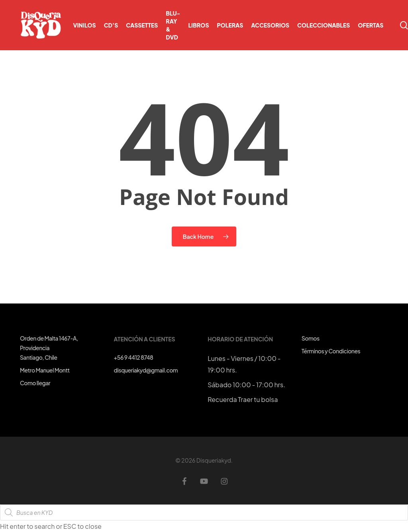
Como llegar (35, 383)
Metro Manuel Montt (45, 370)
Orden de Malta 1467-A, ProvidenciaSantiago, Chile (49, 348)
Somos (311, 338)
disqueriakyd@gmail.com (146, 370)
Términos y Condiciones (331, 351)
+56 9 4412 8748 (134, 357)
